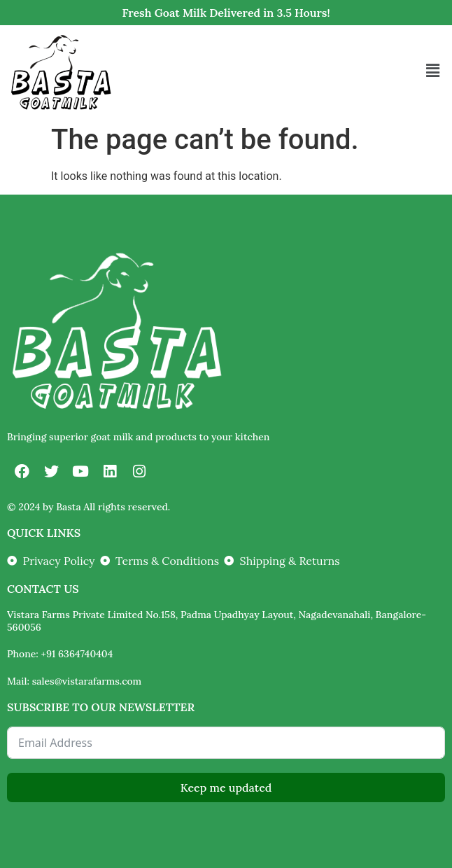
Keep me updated (226, 787)
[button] (433, 71)
